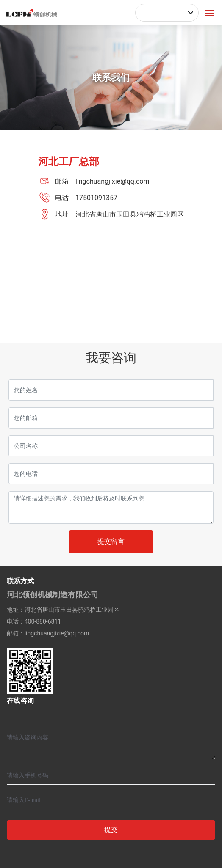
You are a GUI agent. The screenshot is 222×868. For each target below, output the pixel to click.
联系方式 (20, 581)
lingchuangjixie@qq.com (57, 633)
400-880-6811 (43, 621)
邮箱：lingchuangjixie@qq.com (102, 181)
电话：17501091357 (86, 198)
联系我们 (111, 78)
